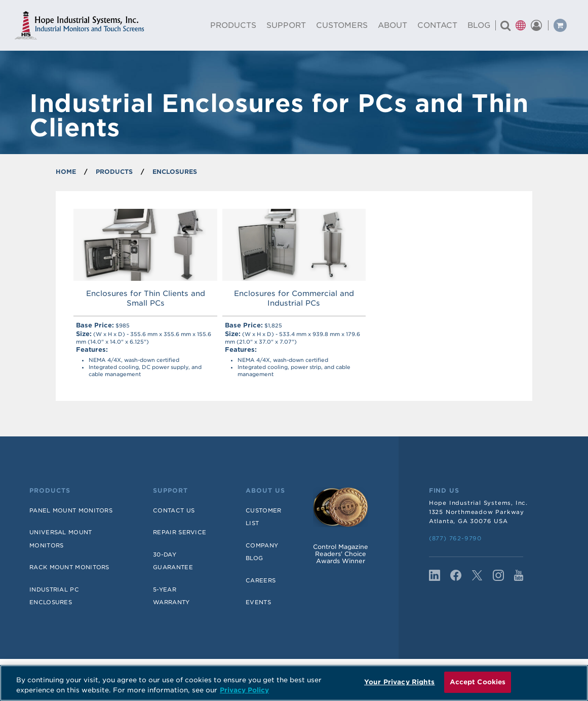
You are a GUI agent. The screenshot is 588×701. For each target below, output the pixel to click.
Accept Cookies (478, 682)
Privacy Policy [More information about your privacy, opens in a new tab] (244, 690)
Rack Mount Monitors (69, 567)
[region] (294, 683)
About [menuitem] (393, 25)
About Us (265, 491)
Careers (261, 580)
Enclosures (175, 172)
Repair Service (180, 532)
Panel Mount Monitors (71, 510)
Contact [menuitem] (437, 25)
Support (170, 491)
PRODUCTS (114, 172)
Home (66, 172)
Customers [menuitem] (342, 25)
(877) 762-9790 (455, 538)
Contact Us (174, 510)
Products (50, 491)
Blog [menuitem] (479, 25)
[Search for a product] (505, 25)
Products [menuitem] (233, 25)
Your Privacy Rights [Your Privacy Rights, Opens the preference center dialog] (399, 682)
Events (258, 602)
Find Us (444, 491)
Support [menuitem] (286, 25)
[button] (521, 25)
